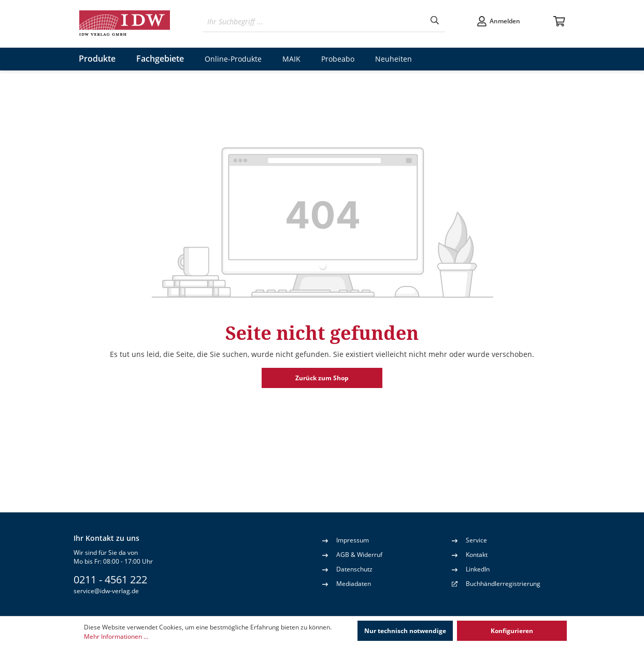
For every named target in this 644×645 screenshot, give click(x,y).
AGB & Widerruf (352, 554)
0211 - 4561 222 (110, 579)
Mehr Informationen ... (116, 636)
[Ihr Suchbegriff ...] (314, 21)
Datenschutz (347, 569)
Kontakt (470, 554)
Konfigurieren (512, 631)
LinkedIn (471, 569)
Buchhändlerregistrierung (503, 584)
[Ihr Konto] (498, 21)
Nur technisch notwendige (405, 631)
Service (469, 540)
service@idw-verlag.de (106, 591)
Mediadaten (347, 583)
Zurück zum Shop (322, 378)
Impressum (346, 540)
